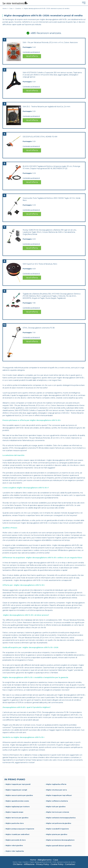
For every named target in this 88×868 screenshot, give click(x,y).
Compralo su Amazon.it (31, 52)
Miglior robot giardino (14, 846)
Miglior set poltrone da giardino (59, 823)
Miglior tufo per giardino (56, 807)
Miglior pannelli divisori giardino (59, 846)
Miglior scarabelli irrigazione (57, 829)
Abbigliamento (45, 860)
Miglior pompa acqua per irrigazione (20, 829)
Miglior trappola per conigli (16, 790)
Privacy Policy (43, 864)
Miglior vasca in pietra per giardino (19, 795)
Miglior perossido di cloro (16, 840)
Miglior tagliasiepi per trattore (18, 807)
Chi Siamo (18, 864)
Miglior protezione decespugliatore (60, 840)
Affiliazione (29, 864)
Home (33, 860)
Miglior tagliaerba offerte (56, 784)
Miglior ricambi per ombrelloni (17, 834)
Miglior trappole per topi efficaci (59, 795)
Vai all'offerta (32, 56)
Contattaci (70, 864)
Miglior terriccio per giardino (17, 818)
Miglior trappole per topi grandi (18, 784)
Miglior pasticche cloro (15, 823)
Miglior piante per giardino (57, 834)
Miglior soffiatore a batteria (57, 801)
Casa (56, 860)
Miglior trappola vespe (14, 812)
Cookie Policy (57, 864)
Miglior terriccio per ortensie (58, 812)
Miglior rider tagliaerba (15, 851)
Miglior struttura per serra (56, 790)
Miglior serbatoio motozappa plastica (61, 818)
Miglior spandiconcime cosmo (17, 801)
